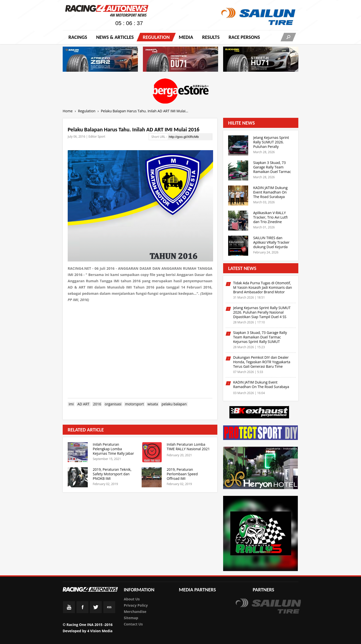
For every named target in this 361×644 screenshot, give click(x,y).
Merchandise (135, 612)
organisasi (113, 404)
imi (71, 404)
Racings (78, 37)
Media (186, 37)
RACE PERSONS (244, 37)
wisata (153, 404)
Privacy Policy (136, 605)
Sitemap (131, 618)
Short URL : (160, 137)
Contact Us (133, 624)
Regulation (156, 37)
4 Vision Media (100, 631)
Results (211, 37)
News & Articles (115, 37)
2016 (97, 404)
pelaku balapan (174, 404)
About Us (132, 599)
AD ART (83, 404)
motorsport (134, 404)
